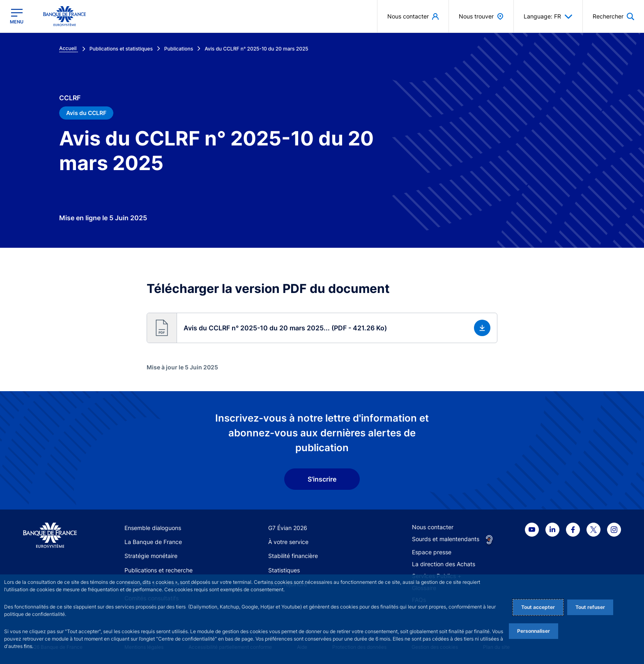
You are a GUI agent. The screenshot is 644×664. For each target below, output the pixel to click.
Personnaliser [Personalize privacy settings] (534, 631)
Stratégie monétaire (151, 556)
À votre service (288, 542)
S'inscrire (322, 479)
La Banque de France (153, 542)
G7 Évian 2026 (288, 528)
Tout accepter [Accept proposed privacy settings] (538, 607)
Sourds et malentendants (446, 539)
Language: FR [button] (548, 16)
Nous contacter (433, 527)
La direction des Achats (444, 564)
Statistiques (284, 570)
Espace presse (432, 552)
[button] (322, 328)
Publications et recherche (159, 570)
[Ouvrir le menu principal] (17, 16)
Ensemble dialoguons (153, 528)
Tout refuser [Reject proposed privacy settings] (590, 607)
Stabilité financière (293, 556)
